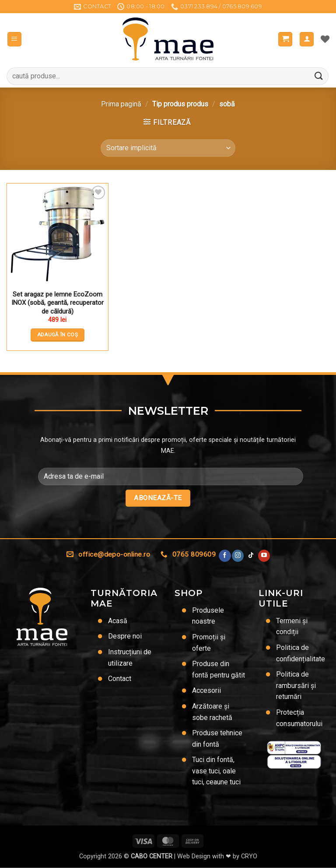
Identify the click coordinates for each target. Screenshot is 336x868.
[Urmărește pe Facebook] (225, 556)
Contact (120, 679)
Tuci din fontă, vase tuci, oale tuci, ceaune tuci (216, 771)
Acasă (118, 621)
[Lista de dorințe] (325, 39)
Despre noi (125, 636)
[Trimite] (319, 76)
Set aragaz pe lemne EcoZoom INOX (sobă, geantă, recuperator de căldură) (58, 303)
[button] (14, 39)
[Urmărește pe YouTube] (264, 556)
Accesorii (206, 690)
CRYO (249, 856)
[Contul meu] (307, 39)
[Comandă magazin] (168, 148)
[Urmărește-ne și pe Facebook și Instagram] (238, 556)
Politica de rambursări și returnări (296, 685)
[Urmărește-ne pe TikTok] (251, 556)
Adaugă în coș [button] (58, 335)
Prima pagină (121, 104)
